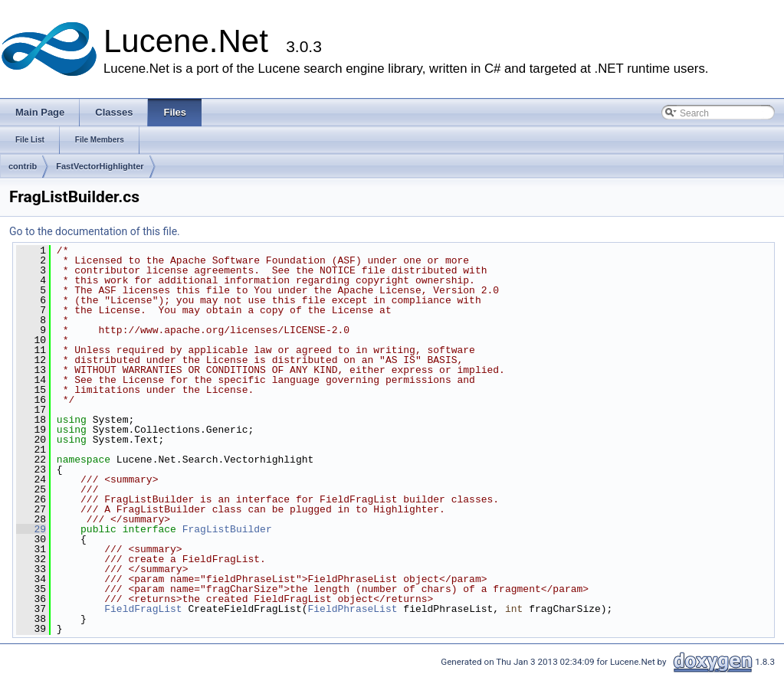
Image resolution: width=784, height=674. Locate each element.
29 (31, 529)
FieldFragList (143, 609)
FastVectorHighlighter (100, 166)
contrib (23, 166)
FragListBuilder (227, 529)
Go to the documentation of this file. (95, 231)
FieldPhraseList (352, 609)
